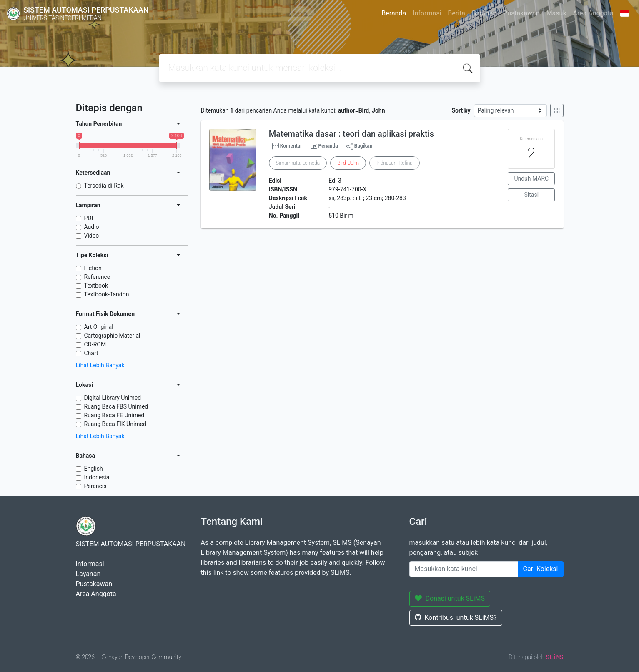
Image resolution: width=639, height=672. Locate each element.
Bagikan (360, 146)
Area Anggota (593, 13)
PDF (90, 218)
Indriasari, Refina (395, 163)
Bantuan (484, 13)
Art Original (99, 327)
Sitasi (532, 195)
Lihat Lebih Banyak (100, 365)
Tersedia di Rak (104, 186)
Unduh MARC (531, 178)
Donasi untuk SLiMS (450, 598)
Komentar (287, 146)
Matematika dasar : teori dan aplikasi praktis (351, 134)
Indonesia (97, 477)
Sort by (461, 110)
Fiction (93, 268)
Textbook (96, 286)
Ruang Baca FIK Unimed (115, 424)
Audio (92, 227)
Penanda (328, 146)
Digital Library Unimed (113, 398)
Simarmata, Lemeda (298, 163)
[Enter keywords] (464, 569)
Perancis (95, 486)
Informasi (427, 13)
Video (92, 236)
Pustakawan (521, 13)
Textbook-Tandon (107, 294)
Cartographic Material (112, 336)
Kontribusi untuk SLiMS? (456, 618)
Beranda (394, 13)
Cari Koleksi (541, 569)
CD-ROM (95, 344)
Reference (97, 277)
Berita (456, 13)
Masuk (556, 13)
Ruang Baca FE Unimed (114, 415)
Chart (91, 353)
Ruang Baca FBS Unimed (116, 406)
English (94, 469)
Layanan (88, 574)
